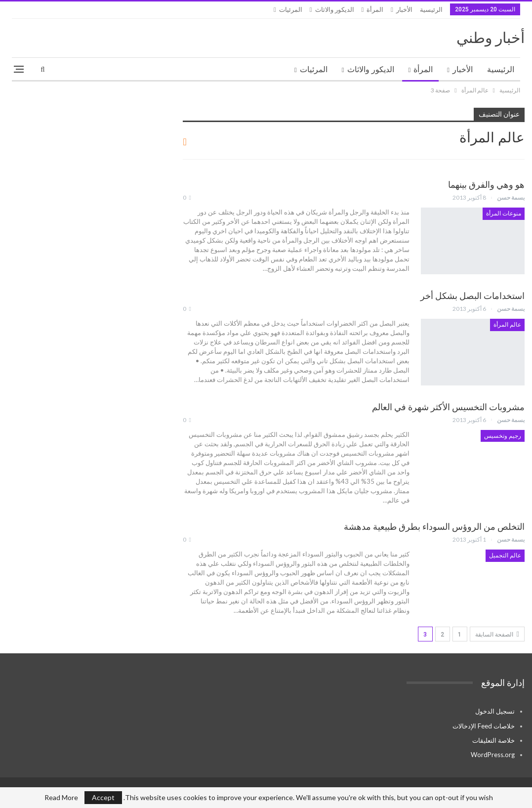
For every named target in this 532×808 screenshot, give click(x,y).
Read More (61, 798)
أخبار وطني (491, 38)
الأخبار (404, 10)
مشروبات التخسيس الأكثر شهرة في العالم (448, 407)
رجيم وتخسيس (503, 436)
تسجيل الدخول (495, 711)
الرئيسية (431, 10)
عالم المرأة (507, 325)
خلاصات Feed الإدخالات (484, 726)
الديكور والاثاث (335, 10)
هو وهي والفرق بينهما (486, 185)
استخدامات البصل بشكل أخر (472, 296)
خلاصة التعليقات (493, 740)
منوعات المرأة (504, 213)
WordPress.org (493, 755)
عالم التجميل (505, 555)
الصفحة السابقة (497, 634)
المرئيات (291, 10)
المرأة (375, 10)
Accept (103, 797)
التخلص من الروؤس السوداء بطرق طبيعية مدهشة (434, 527)
